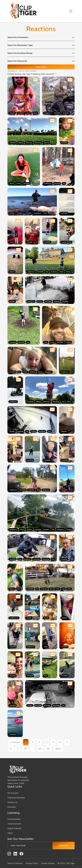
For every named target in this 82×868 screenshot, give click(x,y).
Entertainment (14, 819)
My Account (13, 793)
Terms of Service (15, 863)
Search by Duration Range (20, 53)
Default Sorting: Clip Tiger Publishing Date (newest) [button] (31, 74)
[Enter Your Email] (31, 846)
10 (25, 749)
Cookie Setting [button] (48, 863)
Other (10, 833)
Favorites (12, 807)
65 (48, 749)
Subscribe (64, 846)
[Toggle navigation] (71, 11)
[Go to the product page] (67, 131)
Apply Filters (41, 67)
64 (40, 749)
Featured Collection (16, 798)
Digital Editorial (14, 828)
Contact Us (12, 802)
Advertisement (14, 824)
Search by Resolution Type (20, 45)
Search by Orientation (18, 37)
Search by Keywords (17, 61)
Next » (58, 749)
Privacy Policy (32, 863)
